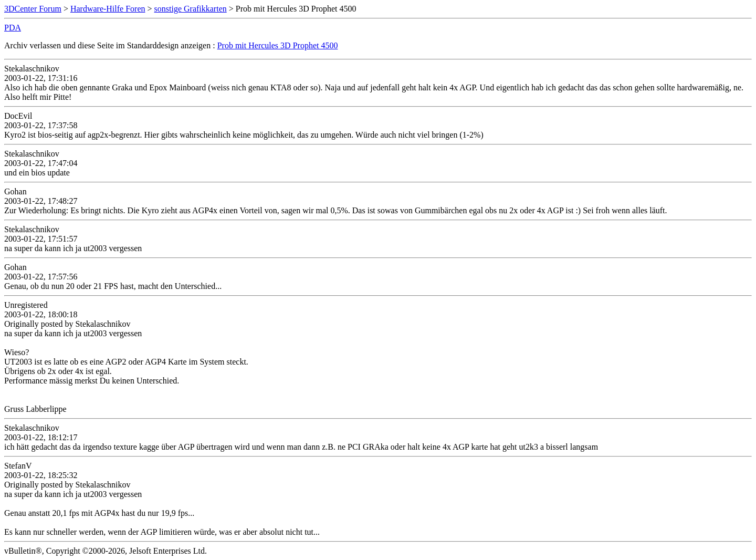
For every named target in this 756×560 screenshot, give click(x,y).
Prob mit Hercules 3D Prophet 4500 (278, 45)
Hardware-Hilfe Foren (108, 9)
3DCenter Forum (33, 9)
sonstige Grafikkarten (191, 9)
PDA (13, 28)
